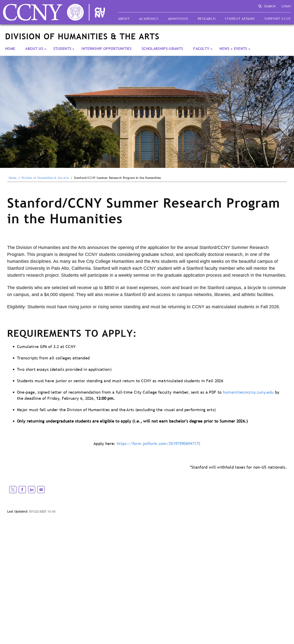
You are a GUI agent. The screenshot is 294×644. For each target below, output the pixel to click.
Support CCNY (278, 19)
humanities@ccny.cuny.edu (248, 392)
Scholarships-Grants (162, 49)
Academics (149, 19)
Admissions (178, 19)
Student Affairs (240, 19)
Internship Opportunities (106, 49)
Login (286, 6)
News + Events (233, 49)
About (124, 19)
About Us (34, 49)
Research (207, 19)
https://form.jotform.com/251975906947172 (159, 444)
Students (62, 49)
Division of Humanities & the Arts (45, 178)
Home (10, 49)
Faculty (201, 49)
